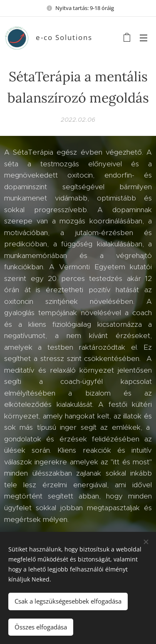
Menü (144, 38)
